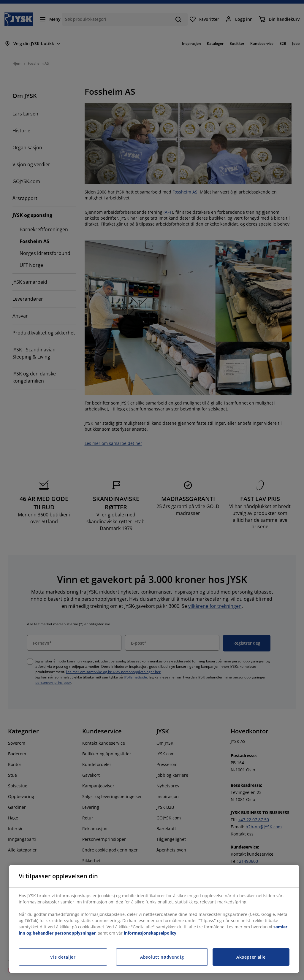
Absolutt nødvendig (162, 957)
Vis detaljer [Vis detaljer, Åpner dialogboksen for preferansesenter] (63, 957)
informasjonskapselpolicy (150, 933)
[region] (154, 919)
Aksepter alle (251, 957)
